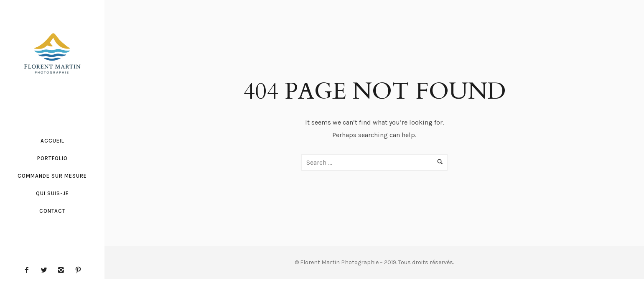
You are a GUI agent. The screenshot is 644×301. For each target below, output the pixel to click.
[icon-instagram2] (63, 270)
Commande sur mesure (52, 176)
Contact (52, 211)
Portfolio (52, 158)
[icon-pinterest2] (78, 270)
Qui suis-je (52, 193)
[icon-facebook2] (29, 270)
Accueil (52, 141)
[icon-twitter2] (46, 270)
